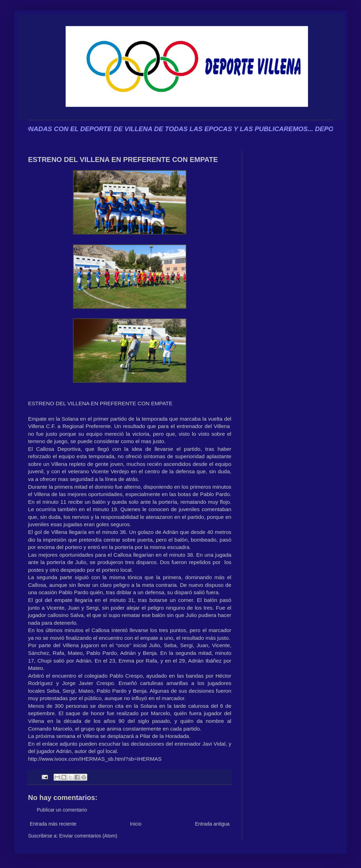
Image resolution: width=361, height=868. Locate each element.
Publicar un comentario (62, 810)
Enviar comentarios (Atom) (88, 836)
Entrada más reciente (53, 824)
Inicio (136, 824)
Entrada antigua (212, 824)
